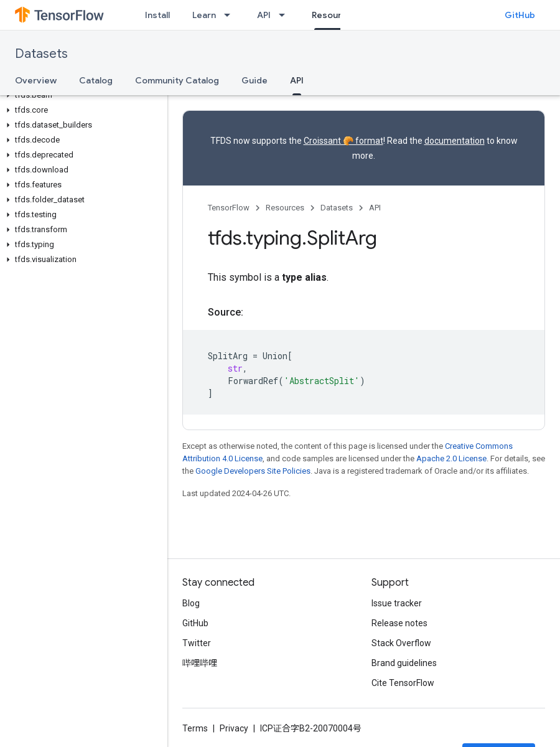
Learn (204, 15)
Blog (191, 603)
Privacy (234, 728)
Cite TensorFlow (403, 683)
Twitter (197, 643)
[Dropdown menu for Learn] (231, 15)
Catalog (96, 80)
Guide (254, 80)
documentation (455, 141)
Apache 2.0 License (451, 458)
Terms (195, 728)
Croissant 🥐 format (343, 141)
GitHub (520, 15)
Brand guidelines (404, 663)
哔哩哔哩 (200, 663)
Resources (285, 208)
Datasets (41, 54)
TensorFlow (229, 208)
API (264, 15)
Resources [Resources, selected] (334, 15)
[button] (81, 95)
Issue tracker (397, 603)
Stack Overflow (401, 643)
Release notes (399, 623)
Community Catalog (177, 80)
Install (157, 15)
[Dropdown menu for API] (286, 15)
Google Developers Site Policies (253, 471)
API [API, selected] (297, 80)
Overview (36, 80)
